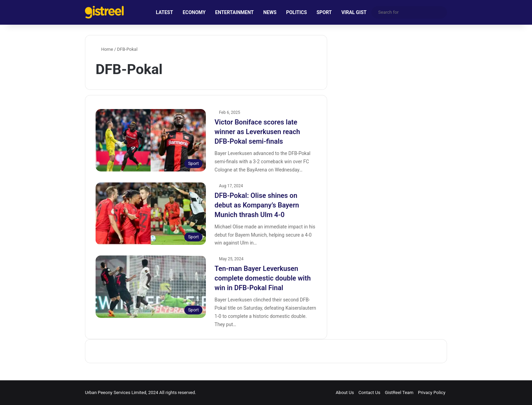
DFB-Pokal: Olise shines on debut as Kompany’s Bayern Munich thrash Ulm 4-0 (257, 205)
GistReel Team (399, 392)
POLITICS (296, 12)
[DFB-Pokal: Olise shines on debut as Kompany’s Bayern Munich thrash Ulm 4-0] (151, 214)
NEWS (270, 12)
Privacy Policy (432, 392)
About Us (345, 392)
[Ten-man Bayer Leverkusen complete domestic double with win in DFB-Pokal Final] (151, 287)
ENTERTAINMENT (234, 12)
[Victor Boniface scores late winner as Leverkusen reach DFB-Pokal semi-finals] (151, 140)
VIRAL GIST (354, 12)
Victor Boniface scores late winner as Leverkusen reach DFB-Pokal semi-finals (257, 132)
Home (104, 49)
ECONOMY (194, 12)
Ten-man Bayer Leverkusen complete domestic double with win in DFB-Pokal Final (263, 278)
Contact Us (369, 392)
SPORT (324, 12)
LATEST (164, 12)
